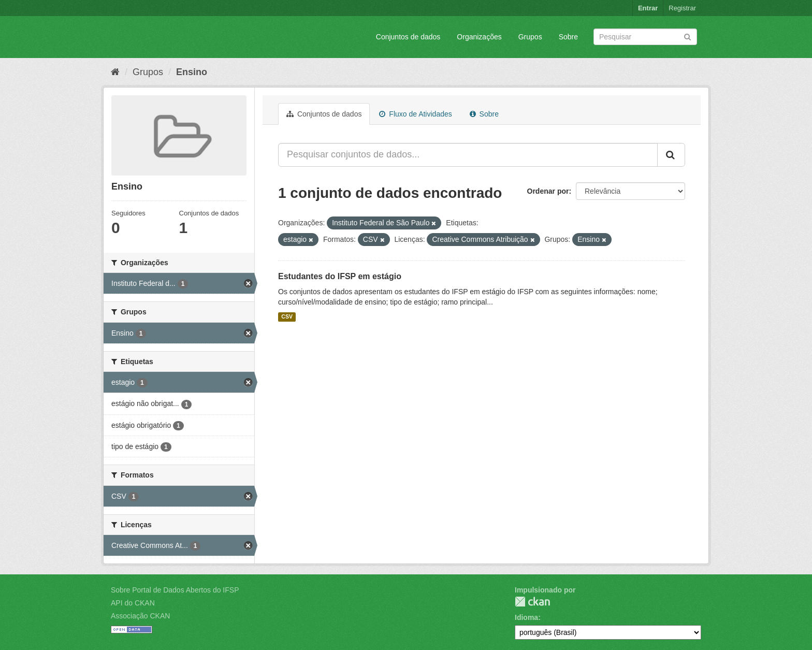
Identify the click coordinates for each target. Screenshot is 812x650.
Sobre (568, 37)
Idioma (526, 617)
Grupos (530, 37)
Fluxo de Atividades (415, 114)
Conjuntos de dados (408, 37)
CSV (287, 317)
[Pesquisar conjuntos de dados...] (468, 155)
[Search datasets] (645, 37)
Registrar (682, 8)
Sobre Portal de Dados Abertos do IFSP (175, 590)
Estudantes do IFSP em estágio (340, 276)
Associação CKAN (140, 616)
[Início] (115, 72)
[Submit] (687, 36)
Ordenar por (548, 191)
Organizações (479, 37)
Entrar (648, 8)
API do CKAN (133, 603)
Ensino (192, 72)
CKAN (532, 602)
